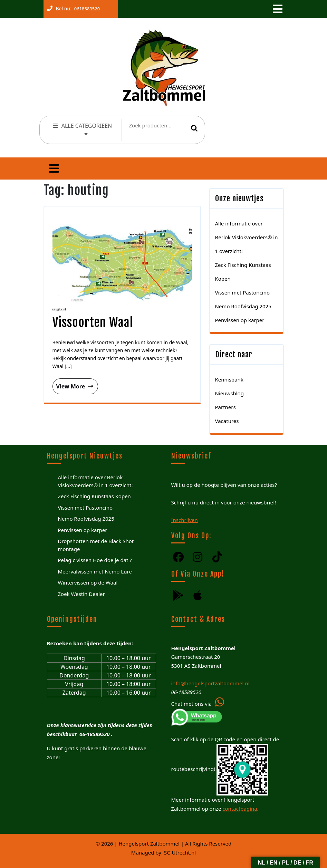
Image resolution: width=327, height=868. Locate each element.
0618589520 (86, 7)
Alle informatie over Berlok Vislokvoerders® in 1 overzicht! (247, 237)
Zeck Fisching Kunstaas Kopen (94, 496)
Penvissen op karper (240, 320)
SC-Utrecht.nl (180, 852)
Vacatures (227, 421)
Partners (225, 407)
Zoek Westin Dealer (81, 594)
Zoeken (194, 128)
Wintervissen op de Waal (88, 582)
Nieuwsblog (229, 393)
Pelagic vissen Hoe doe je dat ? (95, 560)
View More (73, 384)
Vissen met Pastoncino (243, 292)
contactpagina (240, 809)
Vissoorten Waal (93, 322)
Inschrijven (185, 520)
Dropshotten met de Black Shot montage (96, 545)
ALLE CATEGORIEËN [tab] (82, 129)
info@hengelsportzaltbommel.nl (210, 683)
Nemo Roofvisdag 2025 (243, 306)
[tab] (277, 9)
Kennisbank (229, 379)
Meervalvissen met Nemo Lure (95, 571)
